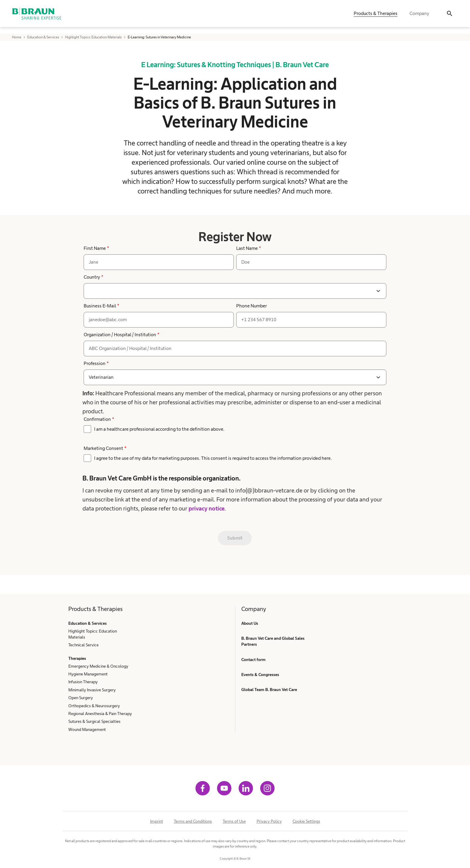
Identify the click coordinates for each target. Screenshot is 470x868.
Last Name (248, 248)
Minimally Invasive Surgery (92, 690)
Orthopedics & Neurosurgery (94, 706)
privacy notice (207, 508)
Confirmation (99, 419)
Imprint (157, 821)
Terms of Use (234, 821)
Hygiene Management (88, 674)
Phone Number (251, 306)
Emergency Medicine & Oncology (98, 666)
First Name (96, 248)
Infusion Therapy (83, 682)
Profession (96, 363)
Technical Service (83, 645)
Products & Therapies (376, 17)
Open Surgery (81, 698)
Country (93, 277)
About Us (250, 623)
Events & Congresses (260, 675)
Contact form (253, 660)
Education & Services (88, 623)
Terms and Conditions (193, 821)
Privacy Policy (269, 821)
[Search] (450, 17)
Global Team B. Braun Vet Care (269, 690)
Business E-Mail (101, 306)
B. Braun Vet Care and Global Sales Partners (273, 641)
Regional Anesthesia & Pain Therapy (100, 714)
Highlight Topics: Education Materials (93, 634)
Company (419, 17)
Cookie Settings (306, 821)
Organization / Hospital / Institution (121, 335)
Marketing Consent (105, 448)
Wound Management (87, 729)
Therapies (77, 658)
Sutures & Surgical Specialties (94, 721)
